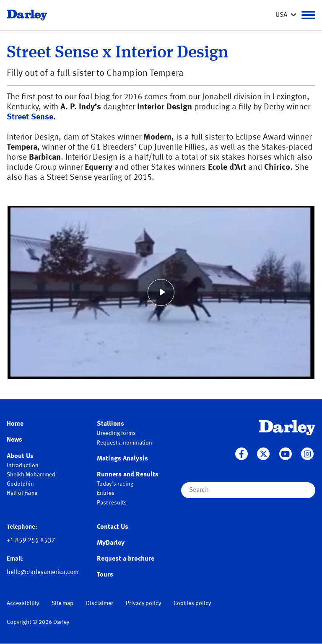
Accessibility (23, 603)
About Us (20, 456)
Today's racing (115, 484)
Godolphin (20, 484)
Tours (105, 575)
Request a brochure (126, 559)
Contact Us (113, 527)
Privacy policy (143, 603)
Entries (106, 493)
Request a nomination (125, 443)
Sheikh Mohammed (31, 475)
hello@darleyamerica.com (43, 573)
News (14, 440)
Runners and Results (128, 475)
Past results (112, 503)
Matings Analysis (122, 459)
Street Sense (30, 117)
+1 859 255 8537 (31, 541)
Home (15, 424)
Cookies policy (192, 603)
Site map (62, 603)
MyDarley (111, 543)
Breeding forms (116, 433)
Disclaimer (100, 603)
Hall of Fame (22, 493)
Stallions (110, 424)
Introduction (23, 466)
